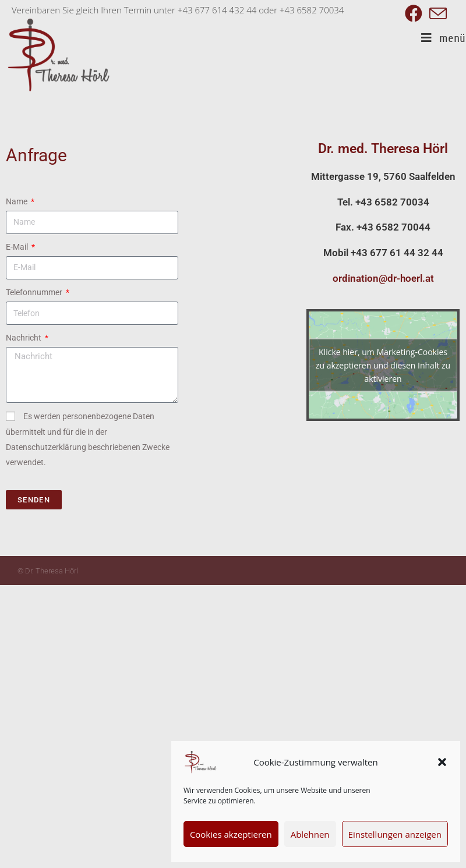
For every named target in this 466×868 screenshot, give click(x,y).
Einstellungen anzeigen (395, 834)
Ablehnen (310, 834)
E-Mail (18, 247)
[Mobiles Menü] (444, 38)
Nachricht (24, 338)
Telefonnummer (35, 292)
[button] (442, 762)
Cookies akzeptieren (231, 834)
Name (17, 201)
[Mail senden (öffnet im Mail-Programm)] (436, 13)
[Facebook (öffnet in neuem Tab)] (414, 13)
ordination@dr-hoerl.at (383, 278)
